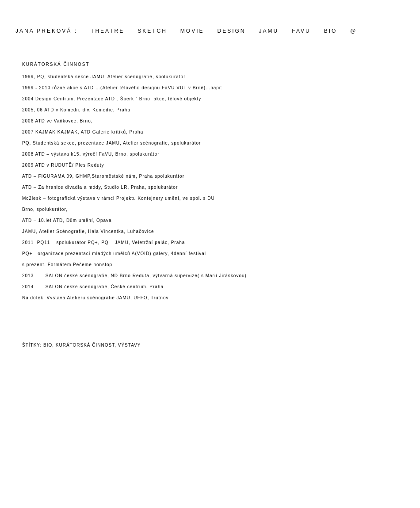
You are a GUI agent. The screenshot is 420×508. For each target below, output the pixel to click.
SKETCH (152, 31)
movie (192, 31)
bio (48, 345)
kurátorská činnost (85, 345)
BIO (331, 31)
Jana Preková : (46, 31)
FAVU (301, 31)
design (232, 31)
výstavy (130, 345)
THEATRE (107, 31)
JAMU (269, 31)
